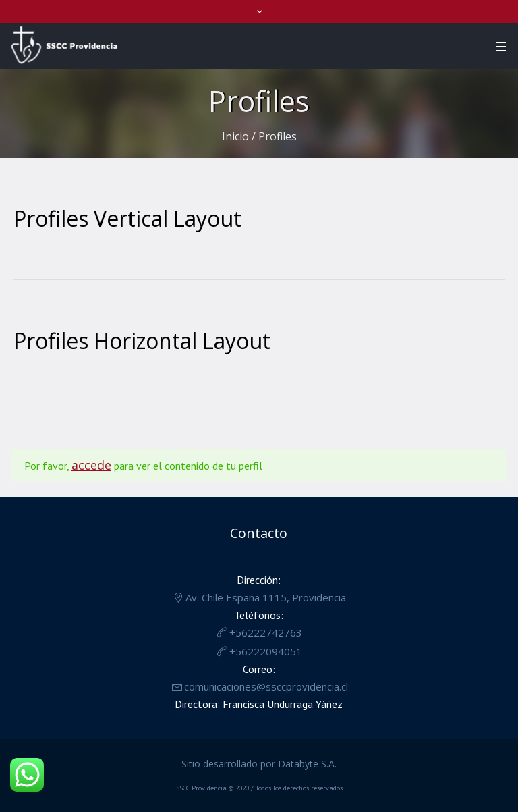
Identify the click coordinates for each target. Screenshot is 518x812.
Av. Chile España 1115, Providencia (266, 597)
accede (91, 465)
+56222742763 (266, 632)
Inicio (235, 136)
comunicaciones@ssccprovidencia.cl (266, 686)
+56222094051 (266, 651)
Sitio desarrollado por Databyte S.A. (259, 764)
